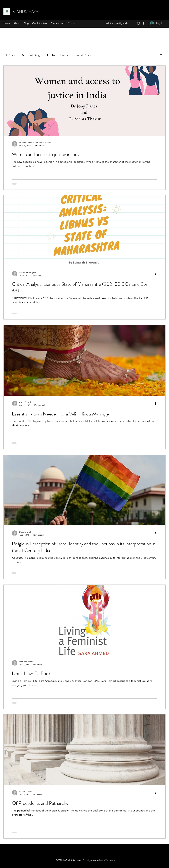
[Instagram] (138, 23)
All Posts (9, 55)
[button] (161, 56)
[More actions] (157, 144)
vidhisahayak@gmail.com (119, 23)
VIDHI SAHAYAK (27, 12)
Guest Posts (83, 55)
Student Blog (31, 55)
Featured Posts (57, 55)
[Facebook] (144, 23)
